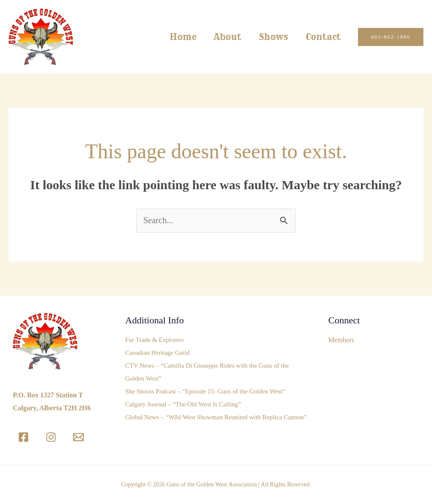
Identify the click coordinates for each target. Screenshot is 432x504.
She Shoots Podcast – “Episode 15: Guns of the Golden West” (205, 392)
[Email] (79, 437)
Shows (273, 37)
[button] (391, 37)
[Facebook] (23, 437)
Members (341, 340)
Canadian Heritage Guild (157, 353)
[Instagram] (51, 437)
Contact (323, 37)
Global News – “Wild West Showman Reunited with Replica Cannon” (216, 418)
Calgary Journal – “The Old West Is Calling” (183, 405)
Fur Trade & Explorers (154, 340)
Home (183, 37)
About (228, 37)
